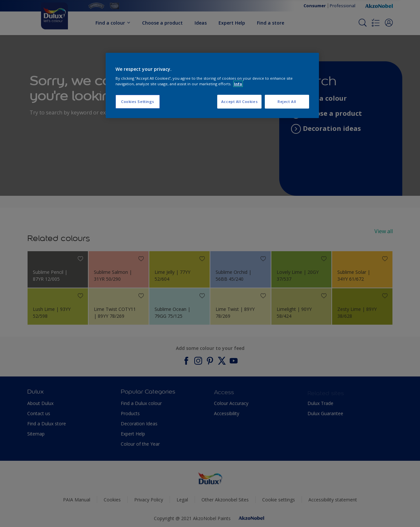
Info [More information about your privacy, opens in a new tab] (238, 84)
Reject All (287, 101)
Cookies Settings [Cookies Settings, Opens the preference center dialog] (138, 101)
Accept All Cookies (239, 101)
